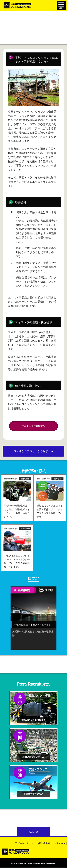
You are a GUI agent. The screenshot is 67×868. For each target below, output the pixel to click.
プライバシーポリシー (24, 843)
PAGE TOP (33, 832)
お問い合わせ (44, 843)
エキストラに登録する (33, 426)
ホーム (6, 18)
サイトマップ (59, 843)
